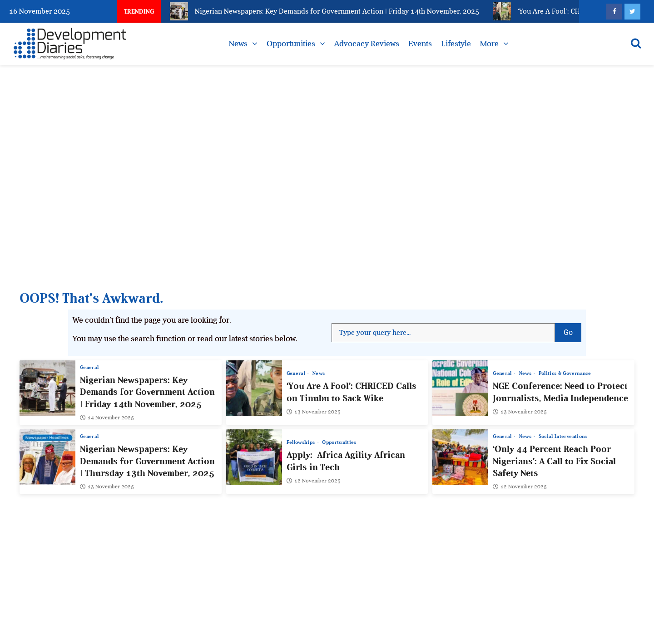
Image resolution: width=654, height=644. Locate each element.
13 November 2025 (314, 412)
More (489, 44)
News (238, 44)
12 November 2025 (314, 481)
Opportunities (291, 44)
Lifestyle (456, 44)
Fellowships (302, 442)
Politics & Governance (565, 373)
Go (572, 330)
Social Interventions (563, 436)
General (89, 367)
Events (420, 44)
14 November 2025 (107, 418)
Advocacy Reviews (367, 44)
